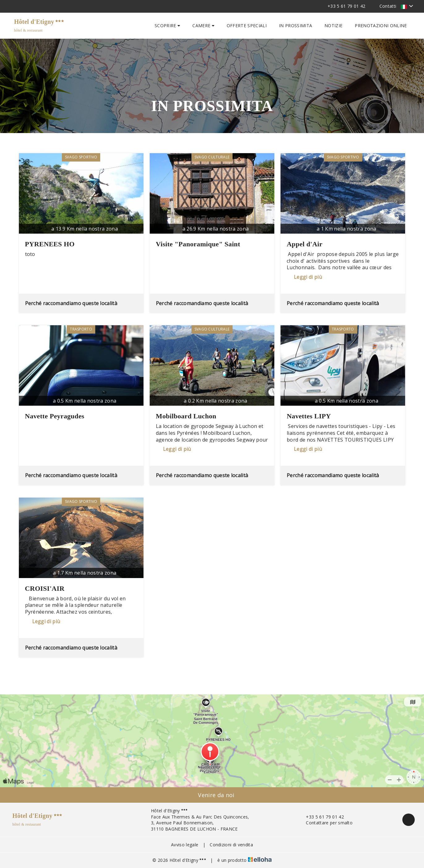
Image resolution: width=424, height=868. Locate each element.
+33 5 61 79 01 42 (321, 817)
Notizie (333, 26)
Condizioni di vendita (231, 845)
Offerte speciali (247, 26)
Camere (203, 26)
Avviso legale (185, 845)
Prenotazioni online (381, 26)
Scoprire (167, 26)
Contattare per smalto (326, 823)
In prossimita (296, 26)
